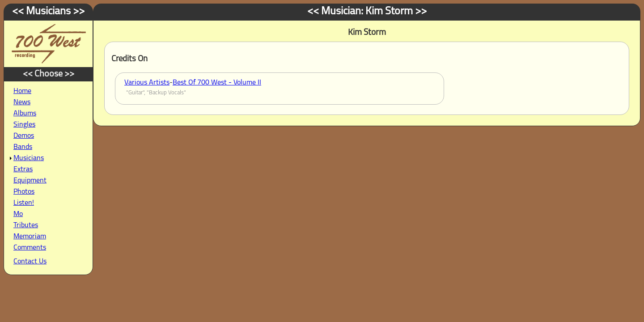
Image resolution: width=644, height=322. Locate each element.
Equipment (30, 181)
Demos (24, 136)
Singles (24, 125)
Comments (30, 248)
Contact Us (30, 262)
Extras (23, 169)
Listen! (24, 203)
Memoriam (30, 237)
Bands (23, 147)
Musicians (29, 158)
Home (22, 91)
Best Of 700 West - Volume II (217, 83)
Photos (24, 192)
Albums (25, 114)
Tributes (26, 225)
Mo (18, 214)
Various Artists (147, 83)
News (22, 102)
